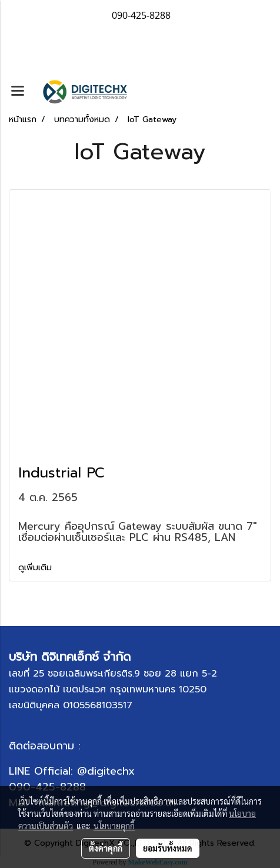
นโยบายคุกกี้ (114, 826)
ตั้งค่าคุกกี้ (106, 848)
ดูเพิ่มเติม (36, 568)
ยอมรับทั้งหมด (168, 848)
